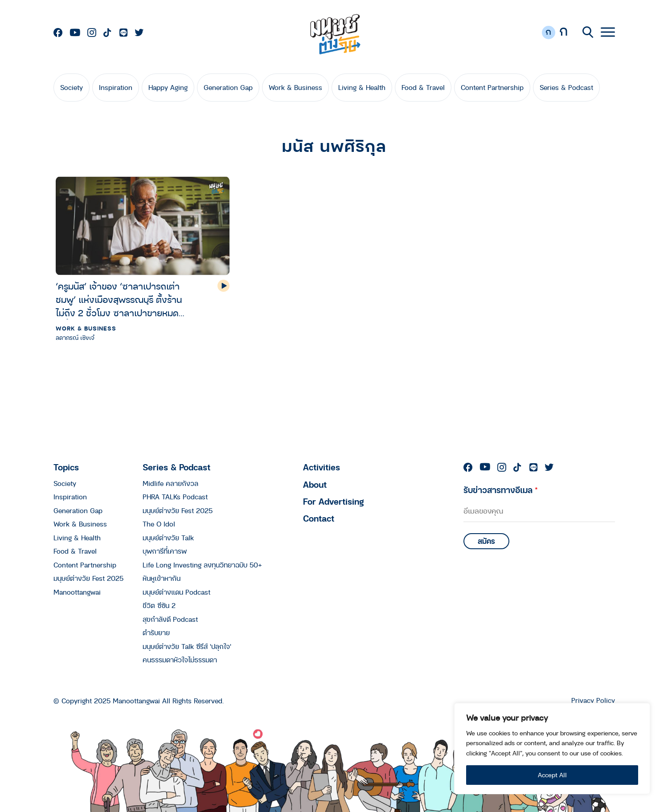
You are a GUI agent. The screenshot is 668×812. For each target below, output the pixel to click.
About (315, 484)
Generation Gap (228, 87)
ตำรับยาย (156, 632)
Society (72, 87)
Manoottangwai (77, 592)
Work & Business (295, 87)
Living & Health (362, 87)
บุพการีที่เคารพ (165, 551)
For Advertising (334, 501)
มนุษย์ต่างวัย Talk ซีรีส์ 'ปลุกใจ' (187, 646)
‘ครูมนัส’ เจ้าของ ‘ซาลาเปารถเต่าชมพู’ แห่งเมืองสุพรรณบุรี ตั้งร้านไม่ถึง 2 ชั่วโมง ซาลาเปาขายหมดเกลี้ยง (119, 300)
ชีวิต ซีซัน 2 (159, 605)
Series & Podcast (566, 87)
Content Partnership (492, 87)
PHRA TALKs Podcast (175, 497)
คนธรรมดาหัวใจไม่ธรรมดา (180, 660)
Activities (322, 467)
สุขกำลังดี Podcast (170, 619)
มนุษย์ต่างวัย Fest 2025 (88, 578)
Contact (319, 518)
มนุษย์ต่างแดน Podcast (176, 592)
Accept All (552, 775)
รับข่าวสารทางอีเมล (501, 490)
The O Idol (159, 524)
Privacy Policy (593, 700)
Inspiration (116, 87)
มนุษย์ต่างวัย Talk (168, 538)
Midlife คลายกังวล (170, 483)
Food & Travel (423, 87)
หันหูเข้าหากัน (162, 578)
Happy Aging (168, 87)
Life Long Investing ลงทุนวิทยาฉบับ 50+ (202, 565)
